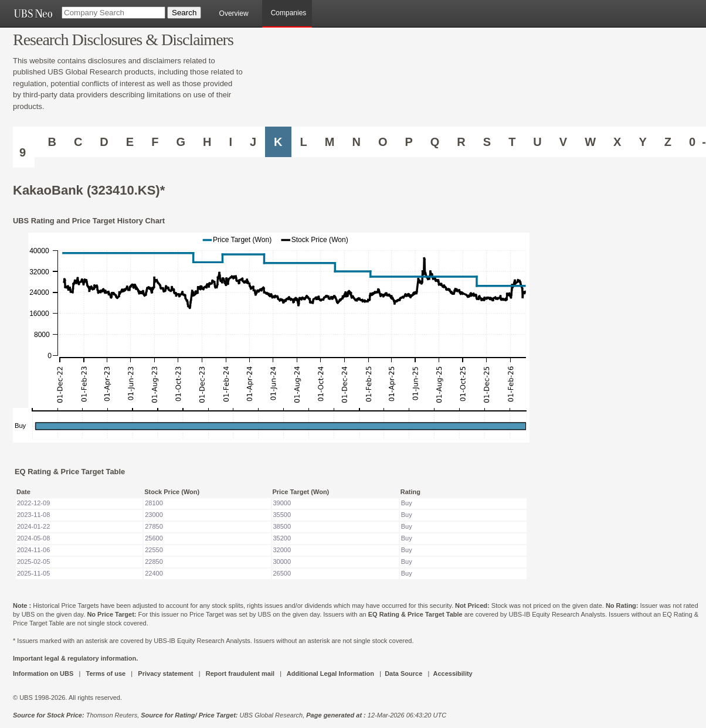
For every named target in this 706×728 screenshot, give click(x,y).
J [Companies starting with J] (253, 142)
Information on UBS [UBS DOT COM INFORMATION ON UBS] (44, 673)
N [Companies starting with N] (356, 142)
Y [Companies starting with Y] (642, 142)
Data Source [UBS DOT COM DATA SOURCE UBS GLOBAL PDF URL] (403, 673)
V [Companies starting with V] (563, 142)
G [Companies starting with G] (181, 142)
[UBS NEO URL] (33, 13)
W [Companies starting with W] (590, 142)
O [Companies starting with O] (383, 142)
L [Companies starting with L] (304, 142)
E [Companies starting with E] (130, 142)
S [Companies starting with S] (487, 142)
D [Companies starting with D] (104, 142)
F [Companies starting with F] (155, 142)
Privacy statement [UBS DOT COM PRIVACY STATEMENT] (165, 673)
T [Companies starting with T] (512, 142)
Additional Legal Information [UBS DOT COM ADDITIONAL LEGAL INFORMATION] (330, 673)
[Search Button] (184, 13)
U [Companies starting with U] (537, 142)
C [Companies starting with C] (78, 142)
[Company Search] (113, 13)
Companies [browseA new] (289, 13)
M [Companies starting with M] (330, 142)
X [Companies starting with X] (617, 142)
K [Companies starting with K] (278, 142)
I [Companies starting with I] (230, 142)
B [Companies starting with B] (52, 142)
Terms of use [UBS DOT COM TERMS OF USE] (106, 673)
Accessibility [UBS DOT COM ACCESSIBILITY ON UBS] (452, 673)
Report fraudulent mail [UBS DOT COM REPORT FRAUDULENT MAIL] (240, 673)
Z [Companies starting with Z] (668, 142)
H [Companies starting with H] (207, 142)
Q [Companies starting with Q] (435, 142)
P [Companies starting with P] (408, 142)
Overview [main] (234, 13)
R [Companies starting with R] (461, 142)
